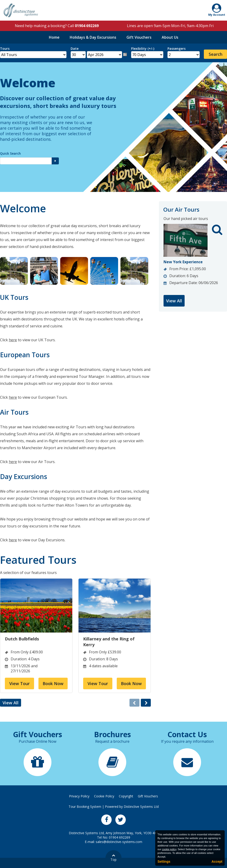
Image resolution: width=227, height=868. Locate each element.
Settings (164, 862)
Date (75, 49)
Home (54, 37)
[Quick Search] (26, 161)
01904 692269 (87, 26)
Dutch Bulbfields (22, 639)
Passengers (177, 49)
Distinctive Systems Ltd (141, 807)
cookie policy (169, 849)
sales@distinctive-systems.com (119, 842)
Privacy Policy (79, 796)
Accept (217, 862)
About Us (170, 37)
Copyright (126, 796)
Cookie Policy (104, 796)
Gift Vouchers (139, 37)
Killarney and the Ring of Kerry (109, 642)
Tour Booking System (85, 807)
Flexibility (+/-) (143, 49)
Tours (5, 49)
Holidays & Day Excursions (93, 37)
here (13, 340)
